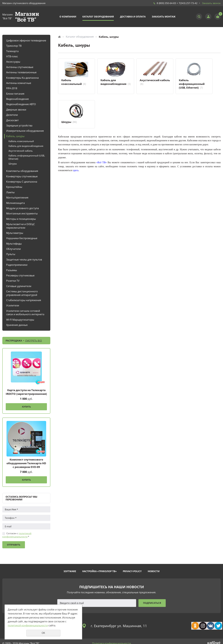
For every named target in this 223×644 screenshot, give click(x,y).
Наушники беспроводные (22, 238)
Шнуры (13, 164)
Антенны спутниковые (20, 67)
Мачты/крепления (17, 198)
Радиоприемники (17, 265)
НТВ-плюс (12, 56)
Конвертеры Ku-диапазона (22, 78)
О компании (68, 17)
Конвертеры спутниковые (22, 176)
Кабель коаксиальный (21, 141)
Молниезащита (15, 203)
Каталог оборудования (98, 17)
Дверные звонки (16, 110)
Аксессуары (13, 62)
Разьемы (12, 270)
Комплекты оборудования (22, 171)
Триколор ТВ (14, 46)
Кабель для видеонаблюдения (26, 146)
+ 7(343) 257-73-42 (187, 3)
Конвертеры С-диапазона (22, 182)
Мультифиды (14, 244)
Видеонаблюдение (17, 99)
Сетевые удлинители (19, 286)
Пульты (11, 254)
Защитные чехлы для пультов (24, 260)
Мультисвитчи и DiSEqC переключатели (21, 226)
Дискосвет (12, 120)
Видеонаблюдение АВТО (21, 104)
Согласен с (17, 535)
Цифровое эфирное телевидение (26, 41)
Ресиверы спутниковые (20, 275)
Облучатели (13, 249)
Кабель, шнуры (15, 136)
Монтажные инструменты (22, 213)
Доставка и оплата (133, 17)
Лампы (10, 192)
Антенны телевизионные (21, 72)
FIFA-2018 (12, 88)
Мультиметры (15, 233)
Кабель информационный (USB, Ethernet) (27, 157)
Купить (26, 407)
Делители (12, 115)
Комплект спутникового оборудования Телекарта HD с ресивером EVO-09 (26, 463)
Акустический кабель (21, 151)
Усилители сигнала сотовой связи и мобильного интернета (25, 313)
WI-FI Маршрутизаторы (20, 320)
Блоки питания (15, 94)
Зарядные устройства (19, 126)
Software (70, 571)
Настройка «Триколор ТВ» (99, 571)
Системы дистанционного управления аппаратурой (22, 293)
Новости (154, 571)
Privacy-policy (132, 571)
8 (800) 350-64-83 (166, 3)
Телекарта (12, 51)
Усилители (13, 305)
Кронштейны (14, 187)
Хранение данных (17, 325)
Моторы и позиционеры (21, 219)
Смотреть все (33, 341)
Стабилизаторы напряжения (24, 300)
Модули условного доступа (23, 208)
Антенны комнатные (19, 83)
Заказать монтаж (164, 17)
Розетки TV (13, 281)
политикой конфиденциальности (17, 535)
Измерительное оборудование (25, 131)
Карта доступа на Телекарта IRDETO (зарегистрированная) (26, 392)
